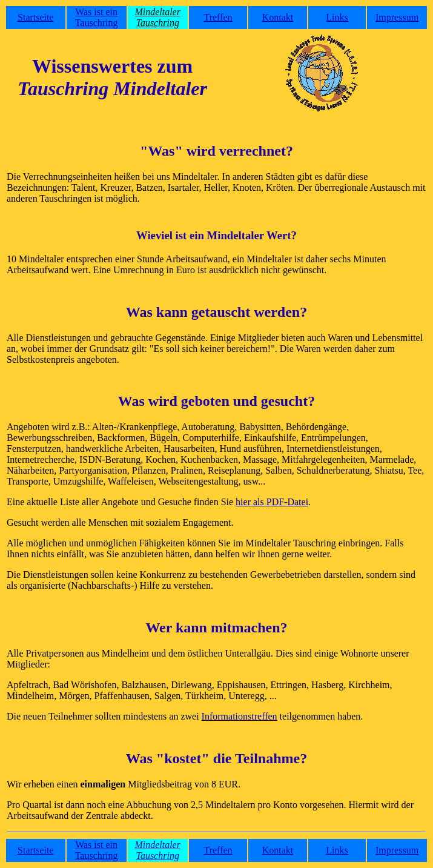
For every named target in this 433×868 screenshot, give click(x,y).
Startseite (36, 17)
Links (337, 17)
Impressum (397, 17)
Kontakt (278, 17)
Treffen (218, 17)
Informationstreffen (240, 716)
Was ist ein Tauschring (97, 17)
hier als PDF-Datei (272, 502)
